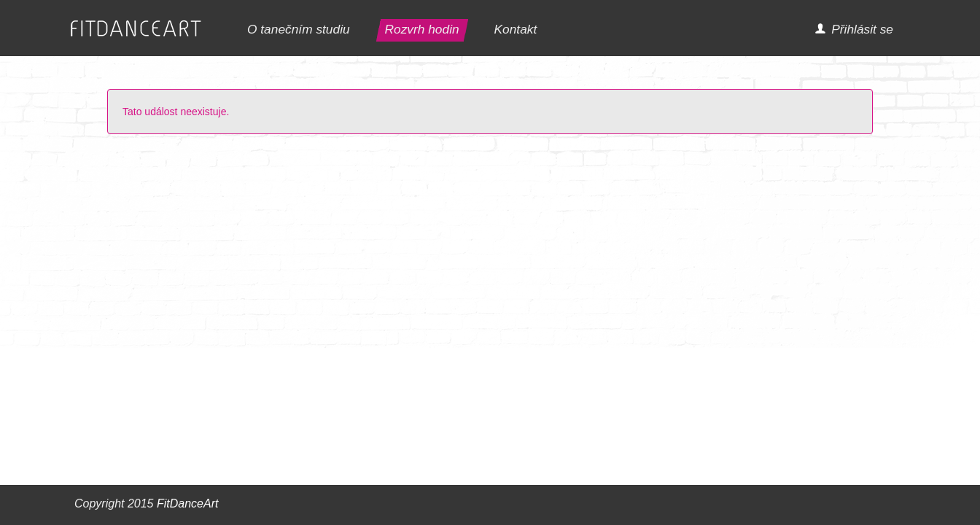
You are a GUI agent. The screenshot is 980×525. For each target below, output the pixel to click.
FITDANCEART (136, 29)
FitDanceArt (187, 503)
